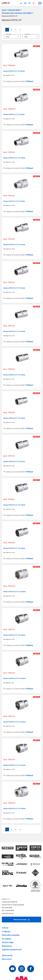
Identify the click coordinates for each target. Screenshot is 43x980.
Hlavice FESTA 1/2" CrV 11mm (14, 201)
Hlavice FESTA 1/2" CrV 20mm (15, 592)
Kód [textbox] (8, 37)
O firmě (5, 928)
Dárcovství (7, 959)
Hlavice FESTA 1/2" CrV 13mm (14, 288)
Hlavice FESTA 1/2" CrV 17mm (14, 461)
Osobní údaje (8, 942)
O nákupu (6, 931)
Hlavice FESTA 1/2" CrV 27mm (14, 765)
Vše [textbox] (26, 37)
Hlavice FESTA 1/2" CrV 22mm (15, 678)
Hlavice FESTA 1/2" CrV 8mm (14, 71)
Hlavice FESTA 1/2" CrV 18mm (14, 505)
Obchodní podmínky (11, 935)
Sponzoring (7, 955)
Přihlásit (30, 81)
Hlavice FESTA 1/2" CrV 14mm (14, 331)
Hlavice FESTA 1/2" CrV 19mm (14, 548)
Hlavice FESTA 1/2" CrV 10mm (14, 158)
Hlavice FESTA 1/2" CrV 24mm (15, 722)
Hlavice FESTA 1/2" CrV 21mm (14, 635)
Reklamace (7, 946)
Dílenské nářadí (14, 10)
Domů (4, 10)
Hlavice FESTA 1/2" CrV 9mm (14, 114)
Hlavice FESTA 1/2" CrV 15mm (14, 375)
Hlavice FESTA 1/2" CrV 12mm (14, 244)
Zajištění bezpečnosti (12, 949)
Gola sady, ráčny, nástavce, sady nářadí (17, 13)
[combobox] (12, 37)
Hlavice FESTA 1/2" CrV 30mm (14, 808)
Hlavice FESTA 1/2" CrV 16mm (14, 418)
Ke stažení (7, 939)
